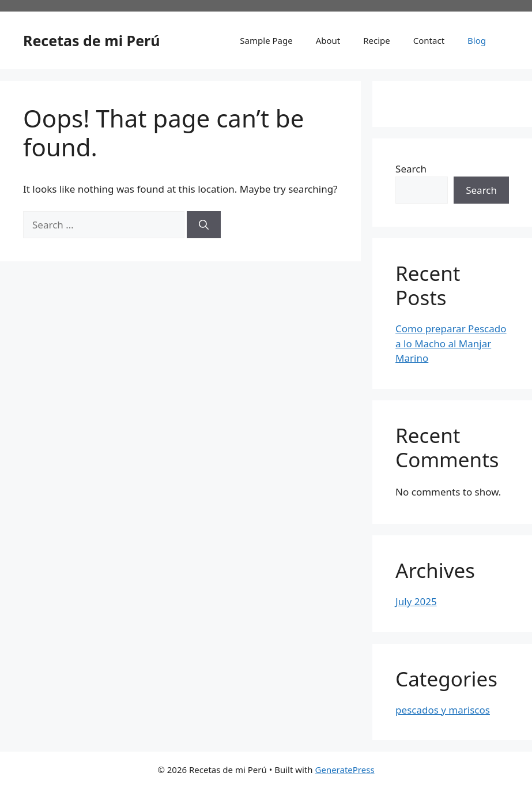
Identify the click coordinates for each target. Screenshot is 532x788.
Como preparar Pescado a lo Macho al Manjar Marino (451, 343)
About (328, 40)
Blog (477, 40)
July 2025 (416, 601)
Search (411, 169)
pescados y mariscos (443, 710)
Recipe (377, 40)
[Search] (204, 225)
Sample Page (266, 40)
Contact (429, 40)
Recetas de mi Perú (91, 40)
